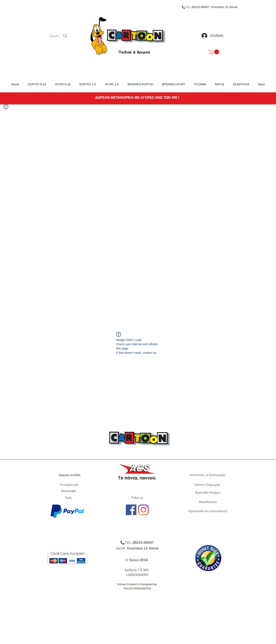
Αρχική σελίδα (69, 475)
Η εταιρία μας (69, 485)
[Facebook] (131, 510)
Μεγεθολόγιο (208, 502)
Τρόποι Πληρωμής (207, 485)
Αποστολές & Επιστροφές (208, 475)
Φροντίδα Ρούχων (208, 493)
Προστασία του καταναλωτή (208, 511)
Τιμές (68, 498)
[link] (214, 52)
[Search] (59, 36)
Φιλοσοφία (68, 491)
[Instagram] (143, 510)
